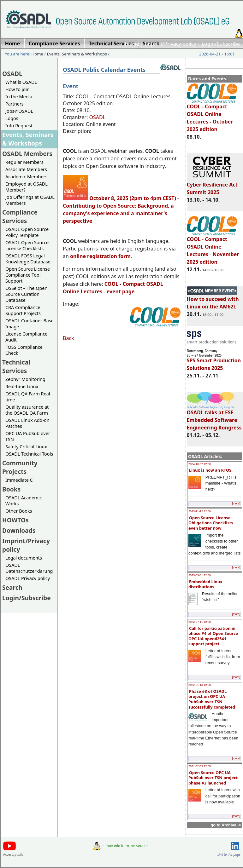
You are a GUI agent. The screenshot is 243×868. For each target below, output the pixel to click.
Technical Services (16, 366)
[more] (236, 503)
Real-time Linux (22, 386)
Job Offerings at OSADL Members (30, 200)
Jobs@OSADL (19, 111)
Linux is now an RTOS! (211, 470)
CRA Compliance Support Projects (23, 310)
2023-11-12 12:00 (200, 511)
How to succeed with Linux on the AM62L (213, 300)
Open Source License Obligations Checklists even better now (211, 523)
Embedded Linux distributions (205, 584)
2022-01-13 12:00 (200, 685)
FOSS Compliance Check (24, 350)
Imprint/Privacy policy (170, 44)
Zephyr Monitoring (25, 379)
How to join (18, 89)
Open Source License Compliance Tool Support (28, 275)
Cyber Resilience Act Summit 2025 (212, 186)
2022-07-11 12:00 (200, 622)
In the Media (19, 97)
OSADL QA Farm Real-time (28, 397)
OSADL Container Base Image (30, 324)
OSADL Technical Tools (29, 454)
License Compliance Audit (26, 337)
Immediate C (19, 480)
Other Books (19, 511)
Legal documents (24, 558)
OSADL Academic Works (24, 501)
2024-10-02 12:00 (200, 464)
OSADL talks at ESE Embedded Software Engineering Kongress (214, 417)
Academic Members (26, 177)
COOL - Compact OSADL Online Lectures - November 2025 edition (213, 248)
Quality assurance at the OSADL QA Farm (27, 410)
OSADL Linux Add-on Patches (27, 423)
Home (132, 44)
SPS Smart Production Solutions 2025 (214, 361)
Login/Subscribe (221, 44)
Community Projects (20, 467)
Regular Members (24, 162)
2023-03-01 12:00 (200, 575)
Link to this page (229, 854)
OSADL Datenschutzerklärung (29, 568)
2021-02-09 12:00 (200, 766)
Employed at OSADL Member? (27, 187)
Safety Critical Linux (26, 447)
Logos (12, 118)
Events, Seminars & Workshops (77, 54)
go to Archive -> (226, 825)
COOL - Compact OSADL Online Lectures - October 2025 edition (212, 115)
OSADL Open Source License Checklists (27, 245)
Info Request (19, 126)
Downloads (19, 530)
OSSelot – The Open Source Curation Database (26, 294)
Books (11, 489)
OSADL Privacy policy (28, 578)
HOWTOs (15, 520)
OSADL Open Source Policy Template (27, 232)
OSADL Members (27, 154)
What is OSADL (21, 82)
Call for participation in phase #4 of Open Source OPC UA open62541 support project (213, 636)
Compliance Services (20, 216)
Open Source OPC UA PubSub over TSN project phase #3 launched (213, 778)
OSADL (12, 74)
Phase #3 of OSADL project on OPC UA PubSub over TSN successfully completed (212, 699)
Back (68, 338)
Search (12, 587)
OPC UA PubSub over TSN (28, 436)
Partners (15, 104)
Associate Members (26, 169)
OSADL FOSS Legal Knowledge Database (28, 259)
